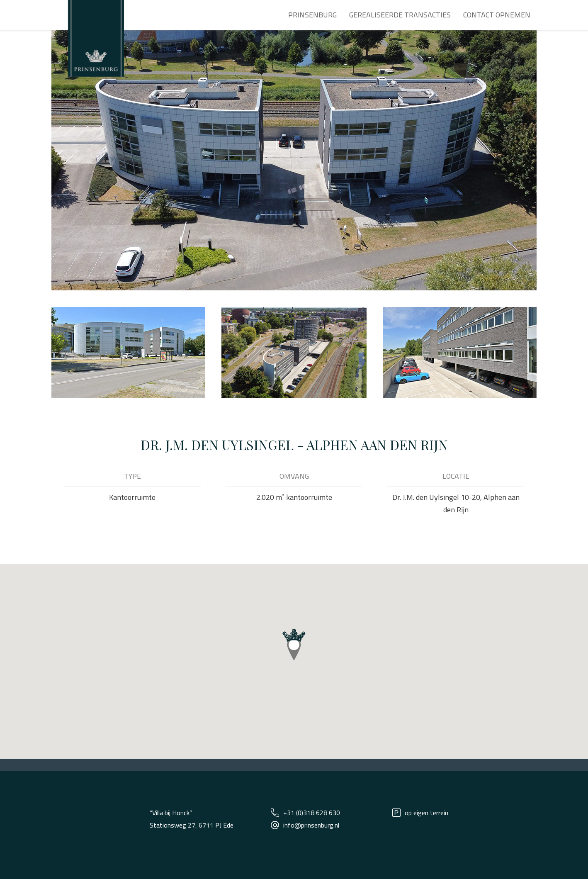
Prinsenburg (312, 15)
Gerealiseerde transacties (400, 15)
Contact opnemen (497, 15)
